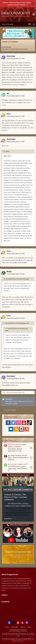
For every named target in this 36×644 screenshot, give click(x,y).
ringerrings (12, 468)
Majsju (9, 272)
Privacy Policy (15, 627)
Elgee (10, 458)
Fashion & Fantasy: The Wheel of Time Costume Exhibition (16, 497)
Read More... (8, 519)
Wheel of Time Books (21, 49)
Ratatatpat (8, 47)
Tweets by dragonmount (10, 598)
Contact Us (23, 627)
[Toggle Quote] (4, 151)
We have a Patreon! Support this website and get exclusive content (17, 4)
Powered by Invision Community (18, 631)
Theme (7, 627)
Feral (9, 114)
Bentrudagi (12, 449)
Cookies (29, 627)
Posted (16, 58)
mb (8, 93)
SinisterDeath (10, 392)
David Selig (11, 139)
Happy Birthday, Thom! (19, 455)
